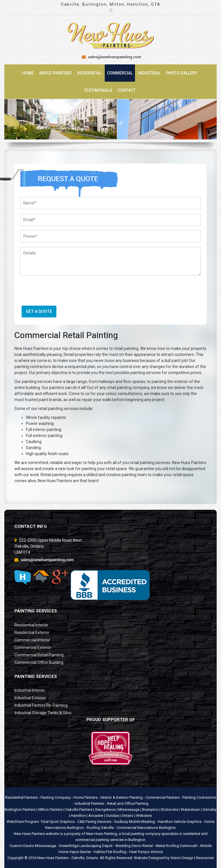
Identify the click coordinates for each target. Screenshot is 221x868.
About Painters (55, 73)
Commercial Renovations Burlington (146, 828)
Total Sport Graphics (58, 822)
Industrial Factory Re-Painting (41, 705)
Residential (89, 73)
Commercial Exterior (33, 647)
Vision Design (182, 858)
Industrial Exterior (30, 698)
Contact (127, 90)
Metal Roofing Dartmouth (177, 846)
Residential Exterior (32, 633)
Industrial (149, 73)
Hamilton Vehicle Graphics (180, 822)
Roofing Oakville (100, 828)
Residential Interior (31, 625)
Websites (144, 816)
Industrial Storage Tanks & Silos (43, 713)
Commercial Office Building (39, 662)
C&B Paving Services (94, 822)
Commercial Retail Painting (39, 655)
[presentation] (64, 293)
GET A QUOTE (39, 311)
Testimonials (98, 90)
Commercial (120, 73)
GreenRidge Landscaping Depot (86, 846)
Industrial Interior (30, 690)
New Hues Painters (53, 858)
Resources (205, 858)
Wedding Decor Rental (134, 846)
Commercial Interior (32, 640)
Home (28, 73)
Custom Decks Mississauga (33, 846)
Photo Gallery (182, 73)
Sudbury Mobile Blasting (135, 822)
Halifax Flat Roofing (110, 852)
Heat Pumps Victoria (146, 852)
